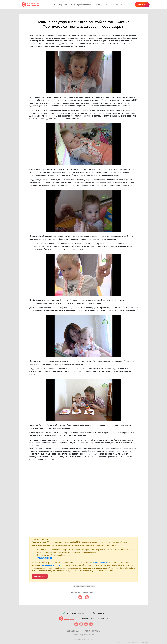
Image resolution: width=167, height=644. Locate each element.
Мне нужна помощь (73, 613)
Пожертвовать (40, 576)
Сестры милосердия (83, 5)
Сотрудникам (73, 631)
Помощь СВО (101, 5)
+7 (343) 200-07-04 (105, 618)
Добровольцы (64, 5)
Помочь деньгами (101, 563)
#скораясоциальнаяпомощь (84, 586)
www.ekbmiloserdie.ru (51, 565)
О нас (51, 5)
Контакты (113, 5)
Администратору (92, 631)
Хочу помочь (142, 5)
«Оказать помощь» (45, 558)
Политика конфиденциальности (83, 635)
